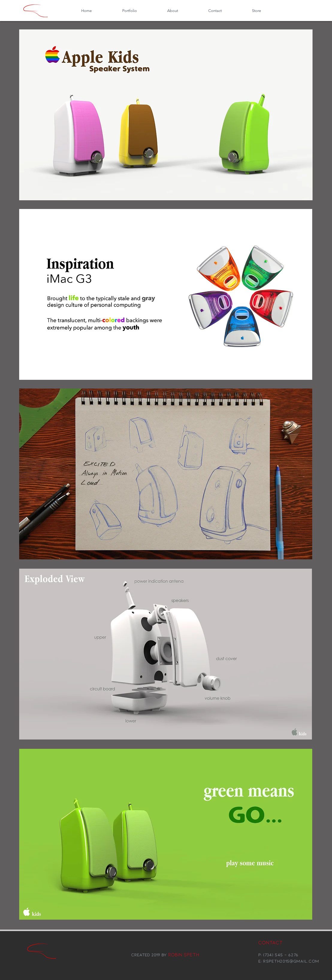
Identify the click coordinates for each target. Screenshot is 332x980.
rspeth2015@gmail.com (291, 961)
